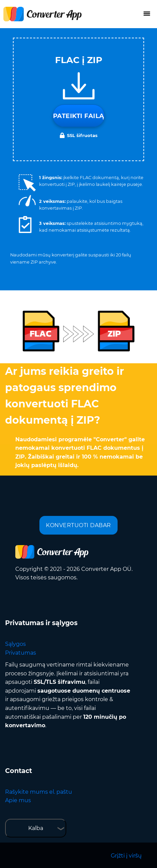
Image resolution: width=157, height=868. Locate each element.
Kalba (36, 828)
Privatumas (21, 653)
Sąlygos (15, 644)
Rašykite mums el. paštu (39, 792)
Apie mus (18, 800)
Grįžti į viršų (126, 856)
